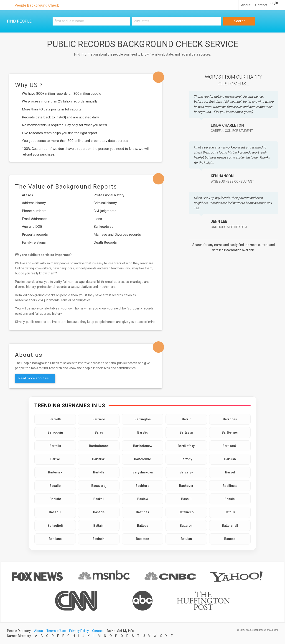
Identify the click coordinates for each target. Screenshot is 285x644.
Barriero (99, 419)
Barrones (230, 419)
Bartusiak (55, 472)
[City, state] (177, 21)
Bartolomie (142, 459)
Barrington (143, 419)
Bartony (186, 459)
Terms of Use (56, 631)
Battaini (99, 526)
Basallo (55, 486)
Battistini (99, 539)
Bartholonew (143, 446)
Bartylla (99, 472)
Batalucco (186, 512)
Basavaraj (99, 486)
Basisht (55, 499)
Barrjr (186, 419)
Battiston (142, 539)
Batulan (186, 539)
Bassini (230, 499)
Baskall (99, 499)
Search (239, 21)
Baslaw (143, 499)
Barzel (230, 472)
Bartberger (230, 432)
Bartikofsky (186, 446)
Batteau (143, 526)
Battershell (230, 526)
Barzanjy (186, 472)
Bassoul (55, 512)
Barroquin (55, 432)
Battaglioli (55, 526)
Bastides (142, 512)
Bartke (55, 459)
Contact (261, 5)
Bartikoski (230, 446)
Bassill (186, 499)
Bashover (186, 486)
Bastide (99, 512)
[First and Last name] (91, 21)
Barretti (55, 419)
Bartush (230, 459)
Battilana (55, 539)
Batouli (230, 512)
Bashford (142, 486)
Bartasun (186, 432)
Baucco (230, 539)
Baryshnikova (143, 472)
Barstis (143, 432)
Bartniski (99, 459)
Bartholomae (99, 446)
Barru (99, 432)
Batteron (186, 526)
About (246, 5)
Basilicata (230, 486)
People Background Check (37, 5)
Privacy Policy (79, 631)
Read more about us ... (35, 378)
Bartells (55, 446)
